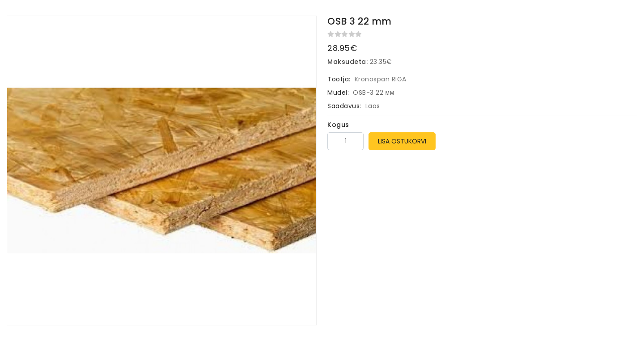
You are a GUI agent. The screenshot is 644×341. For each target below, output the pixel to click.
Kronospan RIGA (381, 79)
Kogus (338, 125)
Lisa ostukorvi (402, 141)
